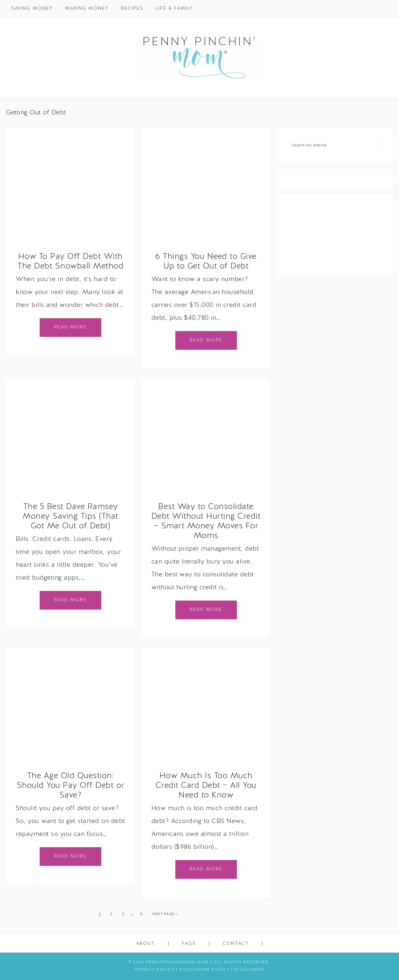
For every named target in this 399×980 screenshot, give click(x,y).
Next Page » (165, 914)
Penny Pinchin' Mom (200, 57)
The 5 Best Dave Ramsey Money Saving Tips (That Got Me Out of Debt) (70, 517)
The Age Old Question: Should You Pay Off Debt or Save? (71, 786)
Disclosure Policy (204, 970)
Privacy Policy (155, 970)
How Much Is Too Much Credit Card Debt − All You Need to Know (206, 786)
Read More (70, 327)
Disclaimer (249, 970)
